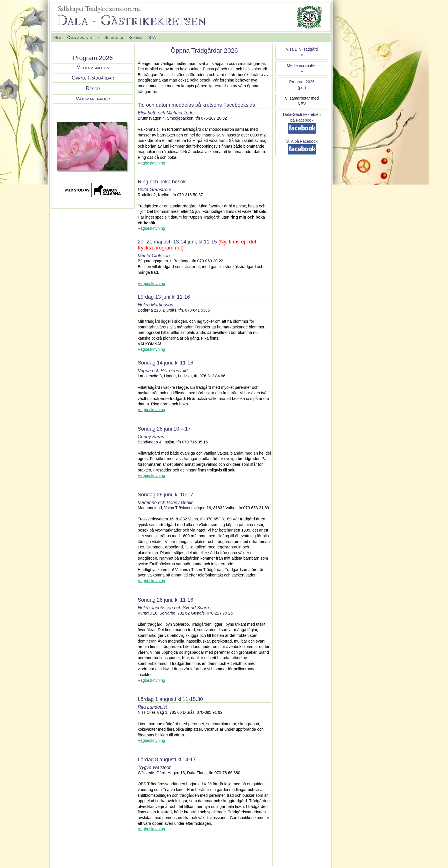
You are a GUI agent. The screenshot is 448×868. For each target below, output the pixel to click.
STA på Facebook (302, 141)
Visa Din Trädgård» (302, 52)
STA (152, 37)
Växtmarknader (93, 99)
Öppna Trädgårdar (93, 78)
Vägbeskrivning (151, 163)
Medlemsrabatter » (302, 68)
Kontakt (136, 37)
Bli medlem (113, 37)
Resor (93, 88)
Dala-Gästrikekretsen (302, 114)
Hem (58, 37)
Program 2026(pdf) (302, 85)
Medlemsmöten (93, 68)
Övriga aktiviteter (83, 37)
